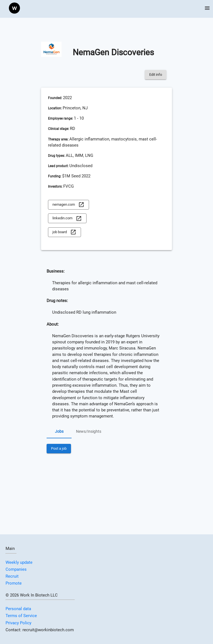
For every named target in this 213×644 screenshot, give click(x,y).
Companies (16, 569)
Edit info (156, 75)
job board (64, 232)
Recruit (12, 576)
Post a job (59, 449)
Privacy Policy (18, 623)
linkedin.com (67, 218)
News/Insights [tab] (89, 432)
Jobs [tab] (59, 432)
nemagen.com (68, 205)
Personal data (18, 609)
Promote (14, 583)
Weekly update (19, 562)
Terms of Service (21, 616)
